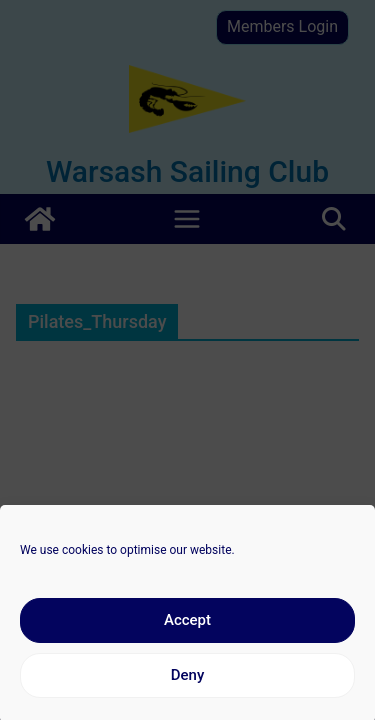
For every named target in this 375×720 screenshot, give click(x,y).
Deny (188, 681)
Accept (187, 626)
